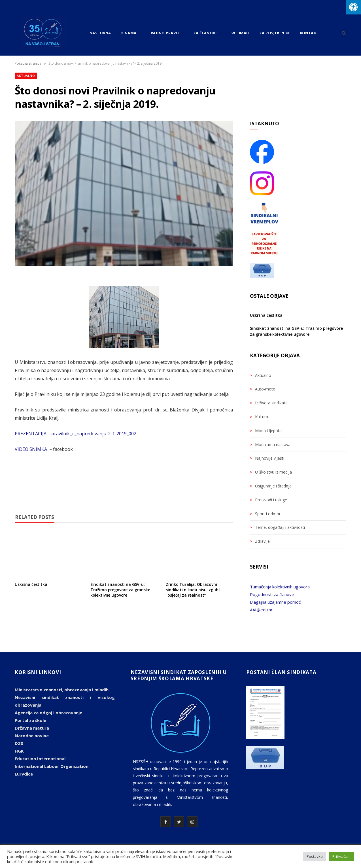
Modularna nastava (273, 444)
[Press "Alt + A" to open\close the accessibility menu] (354, 7)
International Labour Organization (52, 766)
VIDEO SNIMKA (31, 449)
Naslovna (100, 33)
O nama (129, 33)
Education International (40, 759)
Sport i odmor (268, 514)
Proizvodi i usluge (271, 500)
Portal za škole (30, 720)
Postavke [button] (315, 856)
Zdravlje (262, 541)
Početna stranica (28, 63)
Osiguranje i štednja (273, 486)
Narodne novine (32, 736)
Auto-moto (265, 389)
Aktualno (26, 76)
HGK (19, 751)
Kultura (262, 417)
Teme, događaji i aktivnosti (280, 527)
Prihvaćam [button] (341, 856)
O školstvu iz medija (273, 472)
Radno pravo (165, 33)
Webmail (241, 33)
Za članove (205, 33)
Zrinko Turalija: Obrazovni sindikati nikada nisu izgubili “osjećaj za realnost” (194, 590)
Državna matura (32, 728)
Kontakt (309, 33)
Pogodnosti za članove (272, 594)
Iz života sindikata (271, 403)
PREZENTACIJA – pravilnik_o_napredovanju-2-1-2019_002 (76, 434)
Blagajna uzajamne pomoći (276, 602)
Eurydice (24, 774)
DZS (19, 743)
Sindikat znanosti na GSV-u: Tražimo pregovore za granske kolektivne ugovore (120, 590)
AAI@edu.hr (261, 610)
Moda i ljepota (268, 431)
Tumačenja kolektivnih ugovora (280, 587)
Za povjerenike (275, 33)
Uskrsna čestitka (31, 584)
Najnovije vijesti (270, 458)
